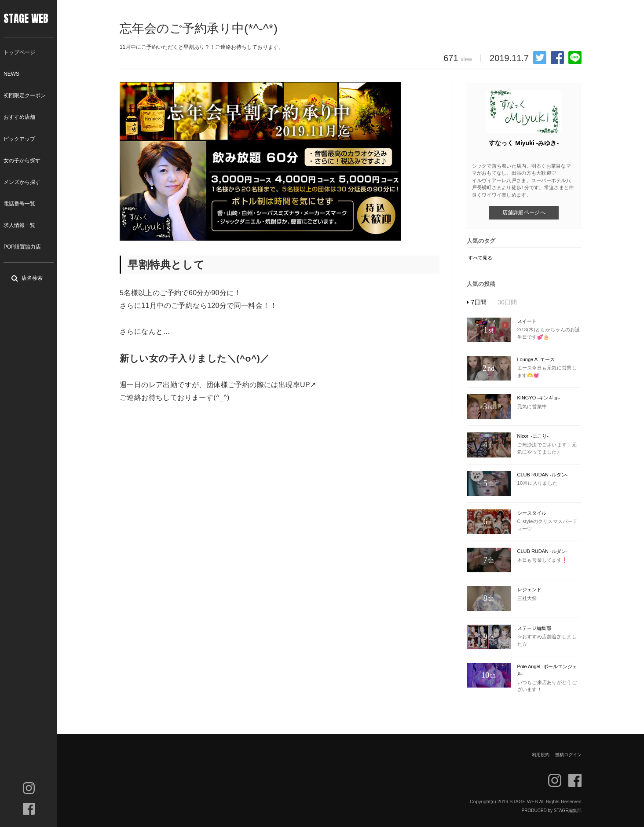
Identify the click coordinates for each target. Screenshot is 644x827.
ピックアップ (19, 139)
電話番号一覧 (19, 204)
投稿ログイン (568, 755)
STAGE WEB (26, 18)
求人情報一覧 (19, 225)
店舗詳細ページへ (524, 212)
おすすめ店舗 (19, 117)
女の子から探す (22, 161)
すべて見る (480, 258)
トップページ (19, 52)
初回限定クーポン (25, 95)
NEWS (11, 74)
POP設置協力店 (22, 247)
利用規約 (541, 755)
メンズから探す (22, 182)
